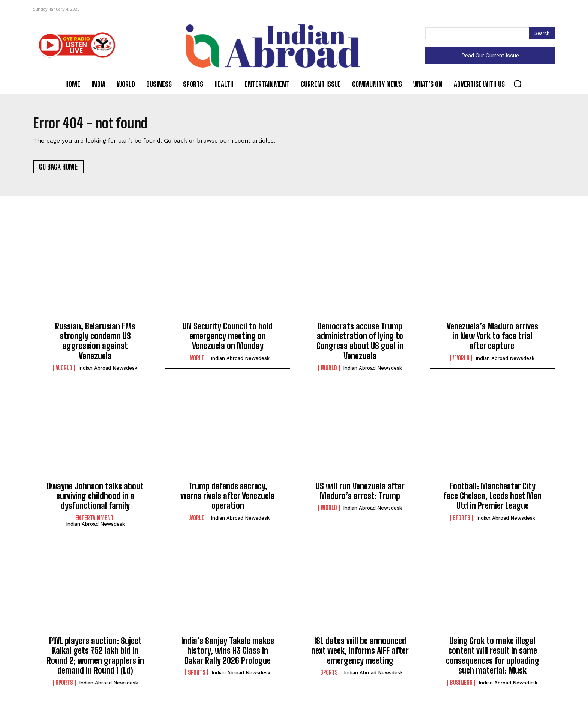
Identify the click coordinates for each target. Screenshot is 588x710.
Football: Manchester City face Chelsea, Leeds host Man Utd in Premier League (492, 498)
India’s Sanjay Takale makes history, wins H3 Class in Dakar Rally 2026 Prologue (228, 653)
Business (461, 684)
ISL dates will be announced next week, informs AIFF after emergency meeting (360, 653)
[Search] (542, 33)
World (64, 370)
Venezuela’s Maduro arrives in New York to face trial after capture (492, 338)
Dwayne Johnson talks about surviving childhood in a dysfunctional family (95, 498)
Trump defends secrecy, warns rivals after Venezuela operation (228, 498)
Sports (461, 520)
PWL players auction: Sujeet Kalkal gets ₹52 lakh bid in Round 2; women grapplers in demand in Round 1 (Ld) (95, 658)
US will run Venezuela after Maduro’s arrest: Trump (360, 493)
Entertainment (94, 520)
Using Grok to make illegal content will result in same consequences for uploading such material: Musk (493, 658)
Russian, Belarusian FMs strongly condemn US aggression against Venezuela (95, 343)
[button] (517, 84)
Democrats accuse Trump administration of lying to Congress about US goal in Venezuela (360, 343)
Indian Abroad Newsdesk (108, 370)
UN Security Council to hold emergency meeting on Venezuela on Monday (228, 338)
